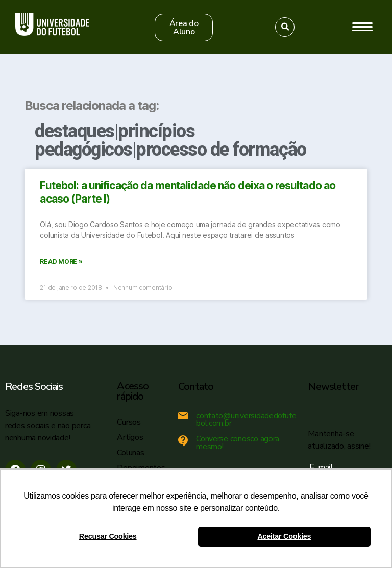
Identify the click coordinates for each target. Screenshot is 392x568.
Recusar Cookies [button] (108, 536)
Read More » (61, 262)
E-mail (323, 468)
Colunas (130, 453)
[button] (184, 28)
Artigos (130, 437)
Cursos (129, 422)
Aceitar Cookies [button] (284, 536)
